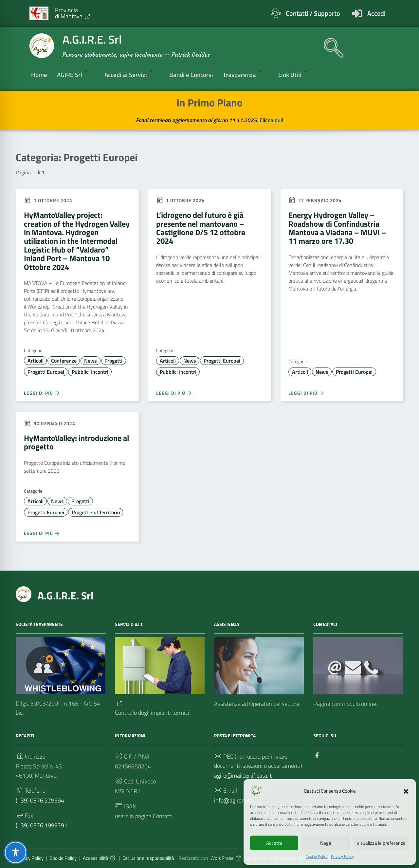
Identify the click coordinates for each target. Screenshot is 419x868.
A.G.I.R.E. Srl (66, 595)
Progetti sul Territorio (96, 512)
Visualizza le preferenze (381, 843)
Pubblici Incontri (90, 372)
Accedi (376, 13)
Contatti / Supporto (313, 13)
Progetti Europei (46, 372)
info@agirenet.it (234, 800)
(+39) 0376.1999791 (42, 825)
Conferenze (64, 361)
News (91, 361)
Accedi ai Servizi (132, 74)
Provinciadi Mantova (73, 13)
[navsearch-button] (330, 45)
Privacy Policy (342, 857)
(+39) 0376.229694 (40, 800)
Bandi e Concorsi (191, 75)
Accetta (274, 843)
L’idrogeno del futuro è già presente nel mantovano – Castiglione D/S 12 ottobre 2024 (201, 228)
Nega (326, 843)
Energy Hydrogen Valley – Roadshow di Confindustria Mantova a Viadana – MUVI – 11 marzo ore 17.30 (337, 228)
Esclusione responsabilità (148, 858)
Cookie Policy (317, 857)
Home (39, 75)
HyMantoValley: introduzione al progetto (76, 442)
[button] (406, 791)
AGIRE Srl (76, 74)
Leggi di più (42, 393)
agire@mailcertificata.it (243, 775)
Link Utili (296, 74)
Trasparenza (246, 74)
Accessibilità (100, 858)
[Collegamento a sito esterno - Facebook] (317, 755)
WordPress (226, 858)
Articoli (36, 361)
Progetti (113, 361)
